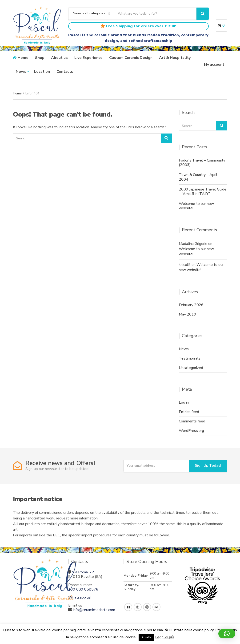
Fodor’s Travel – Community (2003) (202, 163)
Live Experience (88, 58)
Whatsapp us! (80, 597)
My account (214, 65)
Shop (40, 58)
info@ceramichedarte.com (94, 610)
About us (59, 58)
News (21, 72)
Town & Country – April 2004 (198, 177)
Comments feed (192, 421)
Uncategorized (191, 368)
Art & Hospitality (175, 58)
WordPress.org (191, 431)
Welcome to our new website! (196, 206)
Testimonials (190, 358)
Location (42, 72)
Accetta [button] (146, 637)
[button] (227, 634)
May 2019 (188, 314)
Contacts (65, 72)
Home (23, 58)
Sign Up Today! (208, 466)
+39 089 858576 (83, 589)
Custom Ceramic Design (131, 58)
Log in (184, 402)
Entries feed (189, 412)
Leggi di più (165, 637)
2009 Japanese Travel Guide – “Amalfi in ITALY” (203, 192)
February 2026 (191, 305)
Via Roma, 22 (83, 572)
